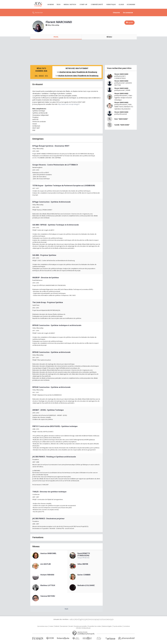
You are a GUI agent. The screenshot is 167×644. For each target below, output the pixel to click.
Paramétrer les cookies (95, 626)
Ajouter (131, 22)
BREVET (41, 76)
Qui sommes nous (42, 626)
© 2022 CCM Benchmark (84, 628)
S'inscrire (116, 12)
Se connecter (128, 12)
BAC (36, 76)
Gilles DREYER (83, 564)
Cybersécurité (97, 4)
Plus (66, 609)
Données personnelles (81, 626)
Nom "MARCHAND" (121, 119)
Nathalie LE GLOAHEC (86, 585)
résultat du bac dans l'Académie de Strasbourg (78, 72)
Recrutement (64, 626)
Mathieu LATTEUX (48, 585)
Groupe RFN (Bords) (83, 558)
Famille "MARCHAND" (122, 125)
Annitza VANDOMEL (48, 553)
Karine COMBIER (84, 575)
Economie (131, 4)
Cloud (121, 4)
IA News (51, 4)
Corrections (126, 626)
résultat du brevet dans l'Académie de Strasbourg (78, 76)
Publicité (57, 626)
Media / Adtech (70, 4)
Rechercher (39, 12)
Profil (56, 37)
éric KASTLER (46, 564)
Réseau (109, 37)
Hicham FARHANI (47, 575)
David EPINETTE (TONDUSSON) (84, 554)
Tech (58, 4)
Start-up (83, 4)
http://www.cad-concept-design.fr (69, 104)
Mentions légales (107, 626)
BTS (46, 76)
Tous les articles (117, 626)
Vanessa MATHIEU (48, 596)
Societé (71, 626)
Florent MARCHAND (121, 74)
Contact (51, 626)
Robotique (111, 4)
